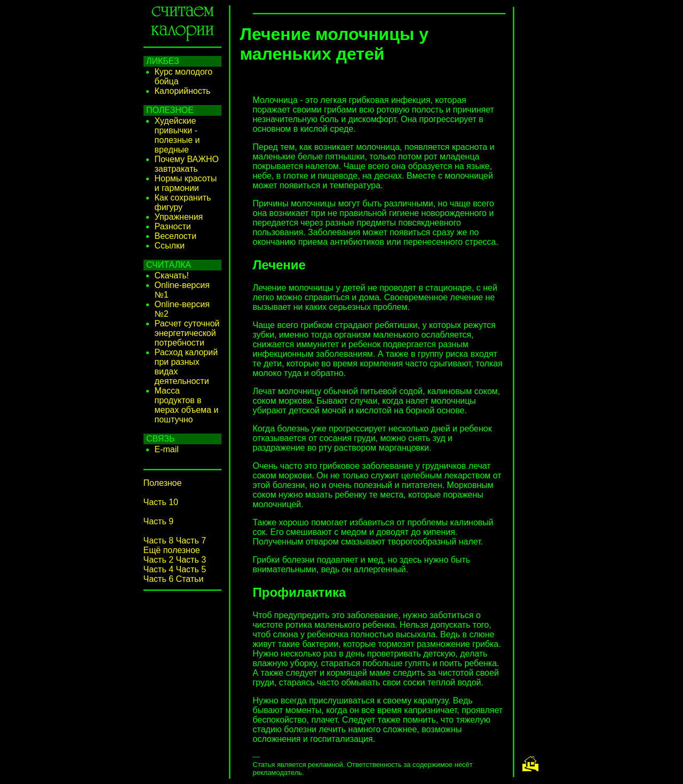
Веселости (176, 236)
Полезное (163, 483)
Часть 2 (159, 560)
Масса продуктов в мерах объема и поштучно (187, 405)
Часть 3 (191, 560)
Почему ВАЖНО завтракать (187, 164)
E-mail (167, 449)
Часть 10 (161, 502)
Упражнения (179, 217)
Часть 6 (159, 579)
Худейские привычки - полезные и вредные (177, 135)
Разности (173, 226)
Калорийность (183, 91)
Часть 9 (159, 521)
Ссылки (170, 246)
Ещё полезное (172, 550)
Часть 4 (159, 569)
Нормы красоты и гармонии (186, 183)
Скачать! (172, 275)
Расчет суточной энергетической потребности (187, 333)
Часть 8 (159, 541)
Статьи (190, 579)
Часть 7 (191, 541)
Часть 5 (191, 569)
